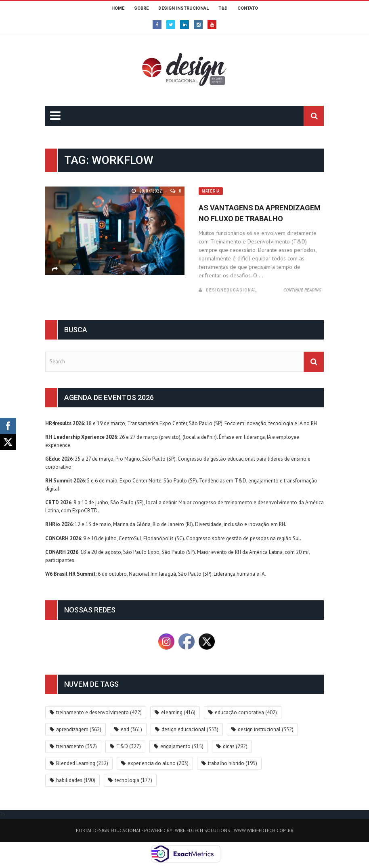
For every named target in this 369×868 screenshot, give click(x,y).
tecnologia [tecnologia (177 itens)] (133, 780)
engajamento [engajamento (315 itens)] (182, 746)
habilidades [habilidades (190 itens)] (76, 780)
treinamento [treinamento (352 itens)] (77, 746)
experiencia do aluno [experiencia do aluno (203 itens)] (158, 763)
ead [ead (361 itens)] (131, 729)
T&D (223, 8)
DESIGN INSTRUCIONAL (183, 8)
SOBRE (141, 8)
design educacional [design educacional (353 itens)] (190, 729)
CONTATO (248, 8)
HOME (118, 8)
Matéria (211, 191)
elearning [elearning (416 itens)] (178, 712)
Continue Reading (302, 290)
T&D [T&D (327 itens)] (129, 746)
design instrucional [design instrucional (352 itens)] (266, 729)
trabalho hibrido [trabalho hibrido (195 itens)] (233, 763)
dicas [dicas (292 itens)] (235, 746)
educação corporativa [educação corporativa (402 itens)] (246, 712)
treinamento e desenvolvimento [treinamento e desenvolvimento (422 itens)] (99, 712)
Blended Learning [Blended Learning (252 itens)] (82, 763)
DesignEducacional (232, 290)
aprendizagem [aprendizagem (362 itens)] (79, 729)
